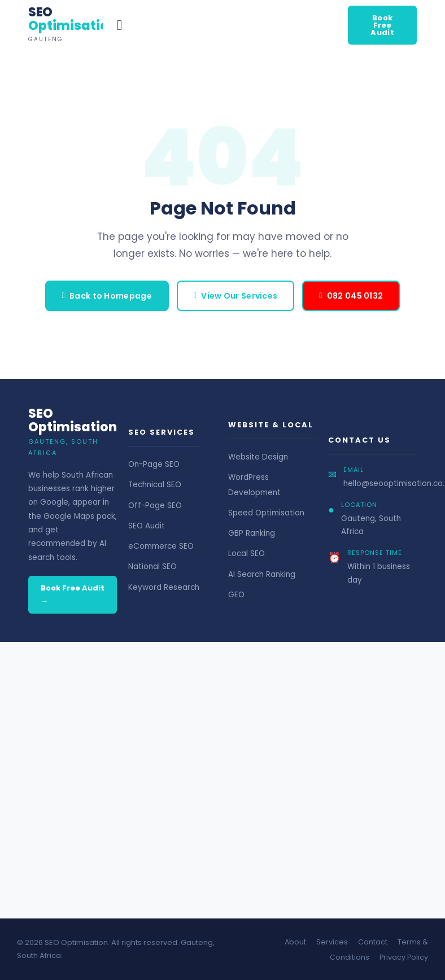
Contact (373, 942)
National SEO (152, 566)
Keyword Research (164, 587)
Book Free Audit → (73, 594)
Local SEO (247, 554)
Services (332, 942)
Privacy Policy (404, 957)
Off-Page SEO (155, 506)
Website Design (258, 457)
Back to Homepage (107, 296)
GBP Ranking (252, 533)
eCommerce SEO (161, 546)
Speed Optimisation (266, 513)
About (295, 942)
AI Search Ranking (262, 574)
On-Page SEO (154, 464)
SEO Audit (147, 526)
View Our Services (236, 296)
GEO (236, 595)
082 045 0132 (351, 296)
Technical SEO (155, 485)
